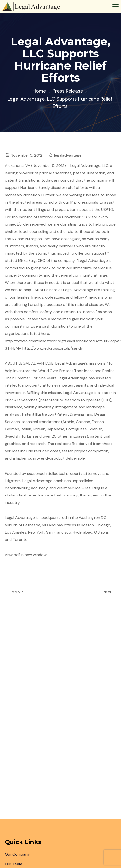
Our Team (14, 864)
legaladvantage (68, 155)
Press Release (68, 91)
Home (39, 91)
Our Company (17, 854)
